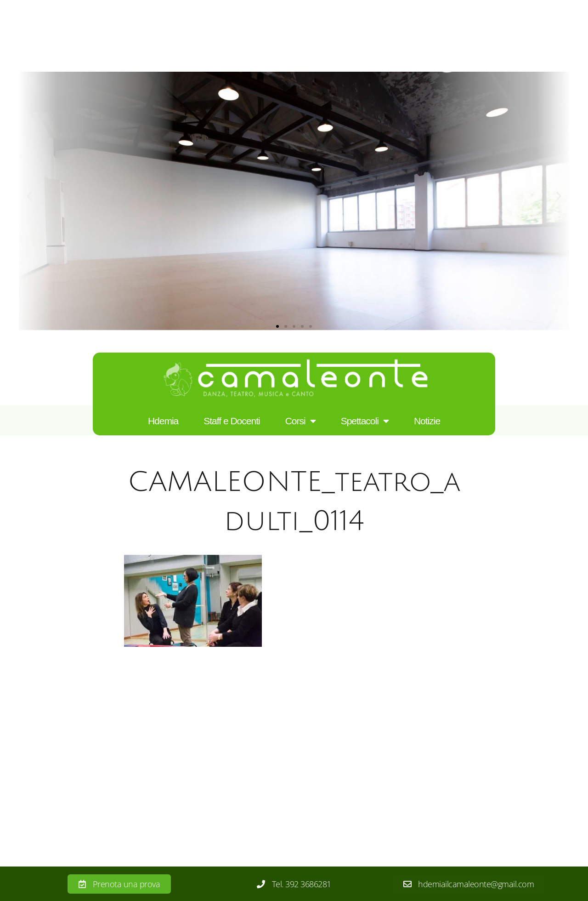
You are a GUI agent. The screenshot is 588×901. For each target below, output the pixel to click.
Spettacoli (365, 421)
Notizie (427, 421)
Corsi (300, 421)
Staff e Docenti (232, 421)
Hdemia (163, 421)
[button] (29, 196)
